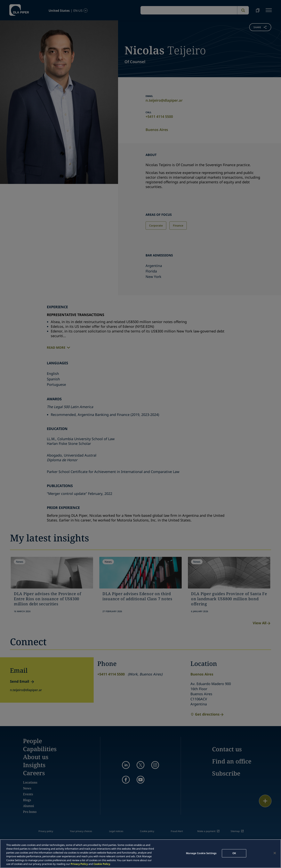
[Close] (275, 853)
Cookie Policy (102, 864)
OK (234, 853)
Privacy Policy (79, 864)
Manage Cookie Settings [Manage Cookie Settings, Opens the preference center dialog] (201, 853)
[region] (140, 854)
